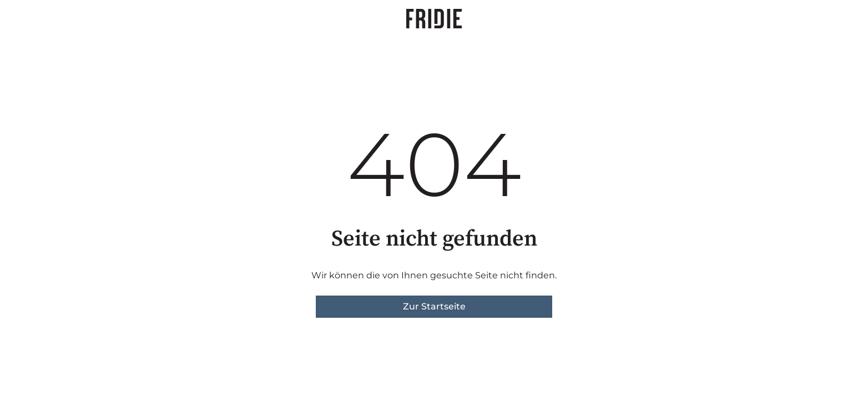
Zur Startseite (434, 306)
